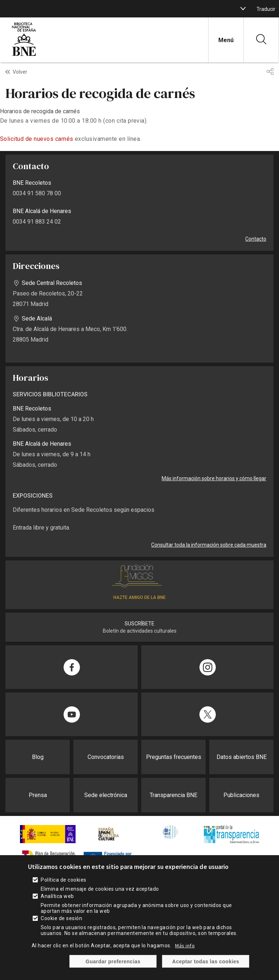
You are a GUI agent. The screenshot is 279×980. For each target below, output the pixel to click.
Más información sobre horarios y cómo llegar (214, 478)
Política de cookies (63, 880)
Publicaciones (241, 795)
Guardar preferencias (113, 961)
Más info (185, 946)
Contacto (256, 239)
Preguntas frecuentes (174, 757)
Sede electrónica (106, 795)
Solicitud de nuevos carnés (37, 139)
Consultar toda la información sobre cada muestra (209, 545)
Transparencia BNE (173, 795)
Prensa (38, 795)
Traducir (266, 9)
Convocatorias (106, 757)
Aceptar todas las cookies (206, 961)
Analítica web (57, 896)
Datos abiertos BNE (242, 757)
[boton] (243, 9)
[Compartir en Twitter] (207, 714)
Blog (38, 757)
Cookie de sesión (61, 918)
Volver (20, 72)
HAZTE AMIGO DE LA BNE (139, 597)
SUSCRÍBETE (139, 624)
